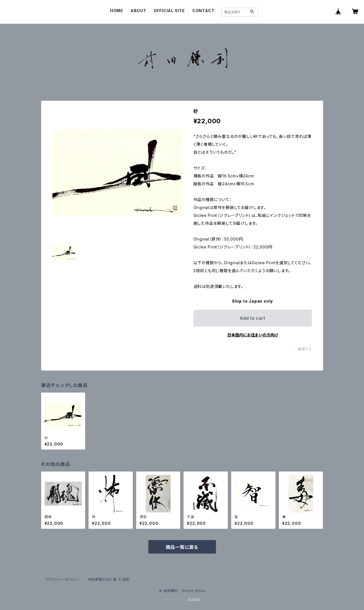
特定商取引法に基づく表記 (109, 579)
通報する (305, 349)
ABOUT (138, 11)
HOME (117, 11)
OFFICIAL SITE (169, 11)
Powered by (182, 600)
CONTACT (203, 11)
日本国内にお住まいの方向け (253, 335)
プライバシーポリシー (62, 579)
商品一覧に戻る (182, 547)
